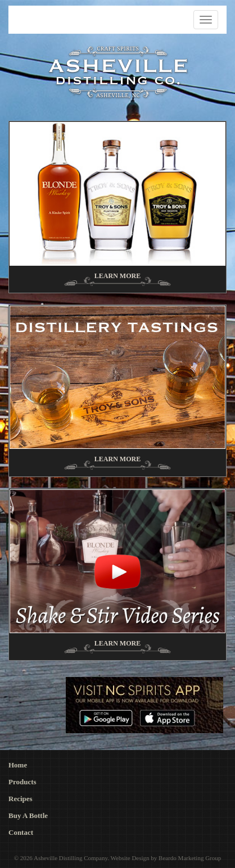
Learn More (117, 276)
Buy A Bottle (28, 815)
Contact (21, 832)
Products (22, 782)
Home (18, 765)
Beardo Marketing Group (190, 858)
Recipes (21, 799)
